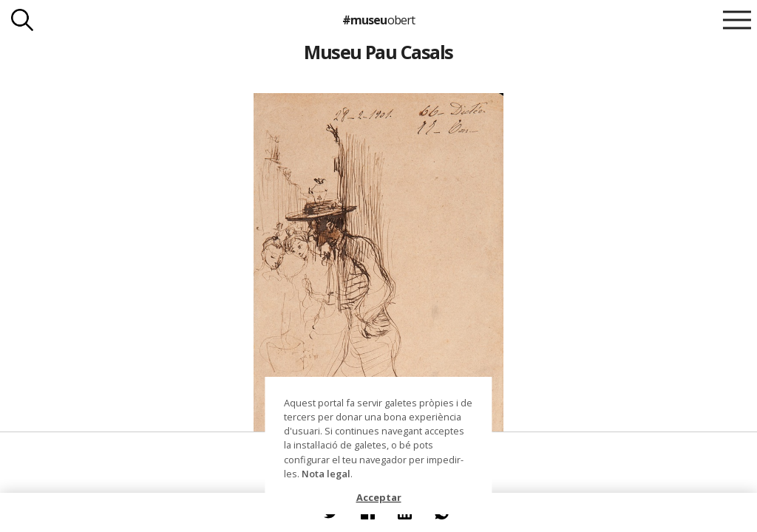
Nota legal (326, 474)
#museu (378, 20)
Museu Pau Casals (378, 52)
